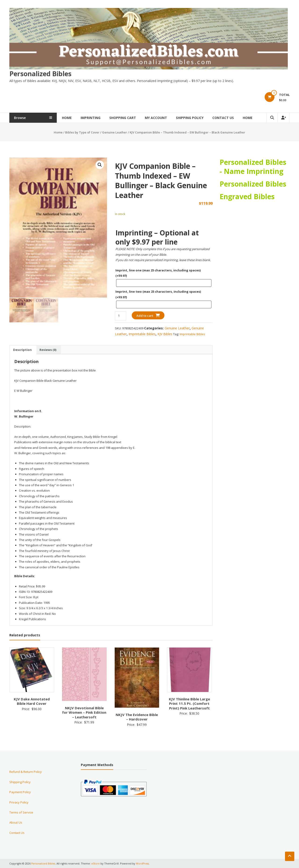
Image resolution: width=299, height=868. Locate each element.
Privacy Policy (19, 802)
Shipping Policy (198, 118)
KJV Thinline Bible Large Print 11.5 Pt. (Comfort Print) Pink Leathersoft (189, 703)
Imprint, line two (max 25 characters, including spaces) (158, 294)
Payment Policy (20, 792)
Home (75, 118)
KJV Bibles (165, 334)
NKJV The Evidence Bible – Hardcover (137, 717)
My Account (164, 118)
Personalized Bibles (40, 73)
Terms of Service (21, 812)
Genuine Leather (115, 132)
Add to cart (145, 316)
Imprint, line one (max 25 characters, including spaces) (158, 273)
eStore (96, 863)
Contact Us (231, 118)
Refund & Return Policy (26, 772)
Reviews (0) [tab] (48, 349)
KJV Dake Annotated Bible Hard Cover (32, 701)
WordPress (143, 863)
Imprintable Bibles (142, 334)
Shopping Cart (131, 118)
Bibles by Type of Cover (82, 132)
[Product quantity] (120, 316)
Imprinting (99, 118)
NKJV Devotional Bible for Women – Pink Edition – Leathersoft (84, 712)
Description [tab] (22, 349)
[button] (100, 165)
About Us (16, 822)
